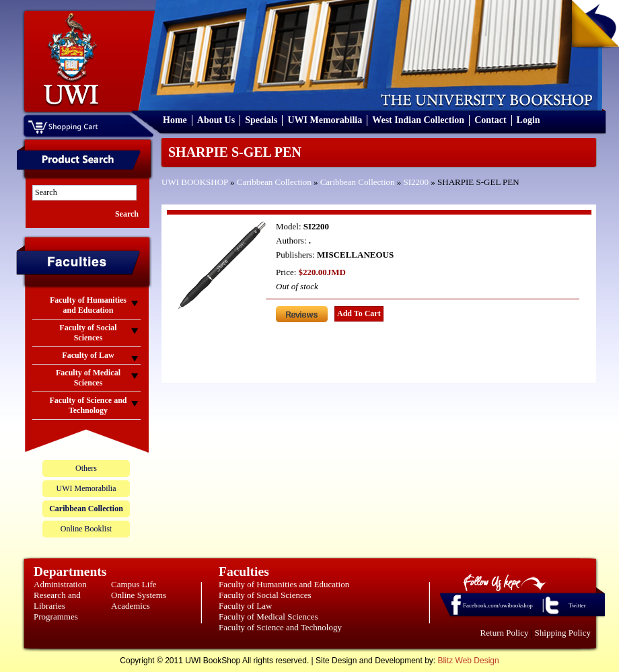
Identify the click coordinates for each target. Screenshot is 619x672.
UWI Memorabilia (325, 120)
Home (175, 120)
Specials (261, 120)
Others (86, 468)
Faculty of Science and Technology (280, 627)
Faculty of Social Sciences (265, 595)
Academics (131, 606)
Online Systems (139, 595)
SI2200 (416, 182)
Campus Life (134, 584)
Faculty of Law (245, 606)
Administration (60, 584)
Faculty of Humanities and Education (284, 584)
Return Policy (505, 633)
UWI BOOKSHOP (195, 182)
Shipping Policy (563, 633)
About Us (216, 120)
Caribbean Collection (274, 182)
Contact (490, 120)
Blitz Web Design (469, 661)
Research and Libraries (57, 600)
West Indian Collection (418, 120)
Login (529, 120)
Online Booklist (86, 529)
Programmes (56, 617)
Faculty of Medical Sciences (268, 617)
